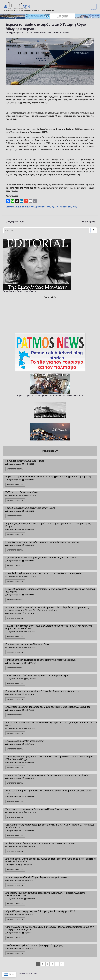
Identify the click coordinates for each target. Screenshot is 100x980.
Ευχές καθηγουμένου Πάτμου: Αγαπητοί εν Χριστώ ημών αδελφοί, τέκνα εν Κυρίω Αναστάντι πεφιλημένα (50, 594)
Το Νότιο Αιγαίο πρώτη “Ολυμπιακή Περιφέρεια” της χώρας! (34, 949)
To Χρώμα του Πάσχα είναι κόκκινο (19, 295)
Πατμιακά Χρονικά (14, 467)
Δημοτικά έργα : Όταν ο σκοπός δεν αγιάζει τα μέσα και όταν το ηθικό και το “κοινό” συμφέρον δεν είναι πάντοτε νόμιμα (51, 863)
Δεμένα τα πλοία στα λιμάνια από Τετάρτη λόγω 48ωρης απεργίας (46, 210)
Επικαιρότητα (40, 36)
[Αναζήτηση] (93, 234)
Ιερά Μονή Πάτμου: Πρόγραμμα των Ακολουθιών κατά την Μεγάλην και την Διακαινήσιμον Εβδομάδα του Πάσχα (49, 761)
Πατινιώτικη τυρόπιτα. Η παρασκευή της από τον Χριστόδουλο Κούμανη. (41, 663)
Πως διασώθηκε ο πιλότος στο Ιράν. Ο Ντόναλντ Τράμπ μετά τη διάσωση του (43, 694)
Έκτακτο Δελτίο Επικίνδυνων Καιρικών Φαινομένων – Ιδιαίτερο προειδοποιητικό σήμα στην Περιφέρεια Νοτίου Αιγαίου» (50, 932)
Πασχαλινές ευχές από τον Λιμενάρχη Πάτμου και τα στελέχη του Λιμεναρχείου (44, 577)
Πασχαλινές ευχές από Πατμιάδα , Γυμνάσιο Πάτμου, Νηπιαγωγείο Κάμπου (42, 545)
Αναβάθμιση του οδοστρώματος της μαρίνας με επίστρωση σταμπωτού (40, 846)
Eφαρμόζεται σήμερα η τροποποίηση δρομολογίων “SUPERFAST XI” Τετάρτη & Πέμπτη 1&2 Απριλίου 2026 (50, 829)
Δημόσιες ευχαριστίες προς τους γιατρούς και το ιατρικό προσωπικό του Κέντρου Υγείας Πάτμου (48, 528)
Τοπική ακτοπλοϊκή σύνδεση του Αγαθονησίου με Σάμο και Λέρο (37, 679)
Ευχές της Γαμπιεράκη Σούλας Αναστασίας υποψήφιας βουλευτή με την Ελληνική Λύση (48, 480)
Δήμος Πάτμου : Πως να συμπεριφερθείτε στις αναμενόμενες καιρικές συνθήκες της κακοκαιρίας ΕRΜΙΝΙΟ (46, 897)
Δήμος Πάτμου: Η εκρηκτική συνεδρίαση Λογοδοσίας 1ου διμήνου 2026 (50, 399)
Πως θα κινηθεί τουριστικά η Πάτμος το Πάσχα (28, 647)
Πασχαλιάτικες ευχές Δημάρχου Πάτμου (25, 464)
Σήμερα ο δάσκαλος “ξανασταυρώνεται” (25, 744)
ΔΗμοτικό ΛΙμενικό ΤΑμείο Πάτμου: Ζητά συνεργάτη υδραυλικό (36, 881)
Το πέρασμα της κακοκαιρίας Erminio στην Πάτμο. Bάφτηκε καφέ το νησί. (41, 812)
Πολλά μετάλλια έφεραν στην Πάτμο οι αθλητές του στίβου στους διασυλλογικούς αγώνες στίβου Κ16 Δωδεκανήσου (49, 630)
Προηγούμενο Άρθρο (13, 225)
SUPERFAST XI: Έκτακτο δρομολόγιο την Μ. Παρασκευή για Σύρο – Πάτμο (41, 561)
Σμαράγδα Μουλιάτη (15, 499)
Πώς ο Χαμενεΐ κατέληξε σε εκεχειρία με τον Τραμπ (30, 511)
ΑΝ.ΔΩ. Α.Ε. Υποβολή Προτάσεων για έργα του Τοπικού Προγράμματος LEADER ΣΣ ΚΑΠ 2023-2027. (49, 795)
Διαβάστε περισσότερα (15, 472)
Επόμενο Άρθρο (89, 225)
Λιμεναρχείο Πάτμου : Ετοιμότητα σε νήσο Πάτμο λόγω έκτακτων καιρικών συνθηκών (47, 778)
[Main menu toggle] (94, 8)
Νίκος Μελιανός (14, 868)
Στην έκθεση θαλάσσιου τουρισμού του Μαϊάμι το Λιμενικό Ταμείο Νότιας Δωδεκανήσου (48, 710)
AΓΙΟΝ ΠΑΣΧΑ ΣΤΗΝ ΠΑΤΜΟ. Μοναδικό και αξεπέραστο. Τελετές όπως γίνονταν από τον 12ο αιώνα (51, 727)
